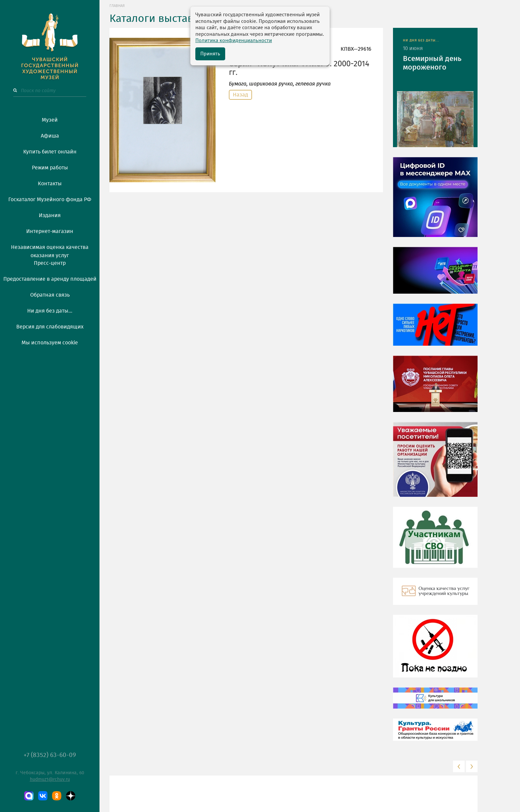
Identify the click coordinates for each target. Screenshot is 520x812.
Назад (240, 95)
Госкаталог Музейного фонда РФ (50, 200)
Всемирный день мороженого (432, 63)
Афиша (50, 136)
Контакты (50, 184)
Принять (210, 54)
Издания (50, 215)
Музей (50, 120)
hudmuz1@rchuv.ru (50, 780)
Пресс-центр (50, 263)
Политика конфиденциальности (234, 41)
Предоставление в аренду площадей (50, 279)
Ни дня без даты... (50, 311)
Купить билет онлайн (50, 152)
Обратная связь (50, 295)
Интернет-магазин (50, 231)
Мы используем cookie (50, 343)
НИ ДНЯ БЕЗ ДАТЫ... (421, 40)
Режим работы (50, 168)
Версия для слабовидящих (50, 327)
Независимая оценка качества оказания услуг (50, 250)
